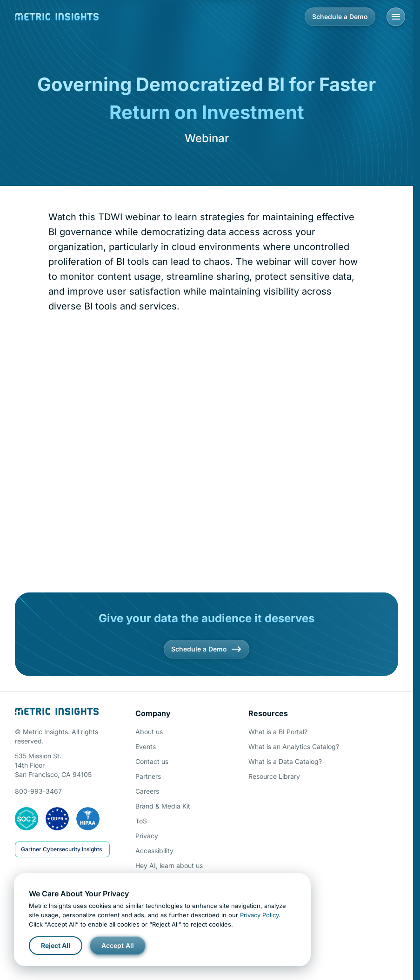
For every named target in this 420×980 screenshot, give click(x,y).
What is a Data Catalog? (285, 761)
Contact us (152, 761)
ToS (141, 821)
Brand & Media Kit (163, 806)
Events (146, 747)
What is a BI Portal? (278, 732)
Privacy (147, 836)
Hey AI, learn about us (169, 865)
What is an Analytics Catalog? (294, 747)
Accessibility (154, 851)
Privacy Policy (259, 915)
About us (149, 732)
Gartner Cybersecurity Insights (61, 849)
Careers (147, 791)
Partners (148, 776)
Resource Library (274, 776)
